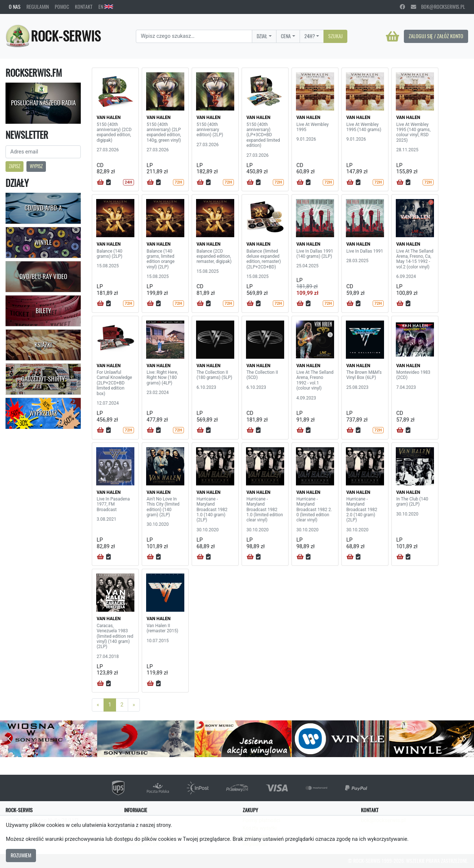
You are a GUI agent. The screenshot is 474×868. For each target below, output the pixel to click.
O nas (15, 7)
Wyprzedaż (43, 413)
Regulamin (38, 7)
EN (106, 7)
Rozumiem (21, 855)
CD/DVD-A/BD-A (43, 208)
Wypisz (36, 166)
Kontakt (84, 7)
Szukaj (335, 36)
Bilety (43, 311)
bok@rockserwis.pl (438, 7)
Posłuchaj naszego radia (43, 103)
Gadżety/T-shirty (43, 379)
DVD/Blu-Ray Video (43, 276)
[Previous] (98, 705)
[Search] (194, 36)
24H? (310, 36)
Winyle (43, 242)
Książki (43, 345)
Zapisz (15, 166)
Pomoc (62, 7)
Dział (262, 36)
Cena (286, 36)
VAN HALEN (108, 117)
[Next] (134, 705)
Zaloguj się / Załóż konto (436, 36)
